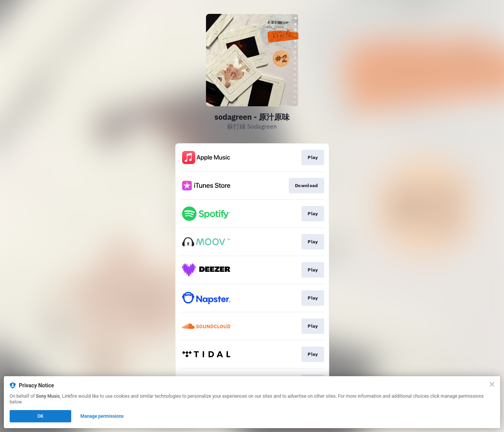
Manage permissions (102, 416)
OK (40, 416)
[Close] (492, 384)
